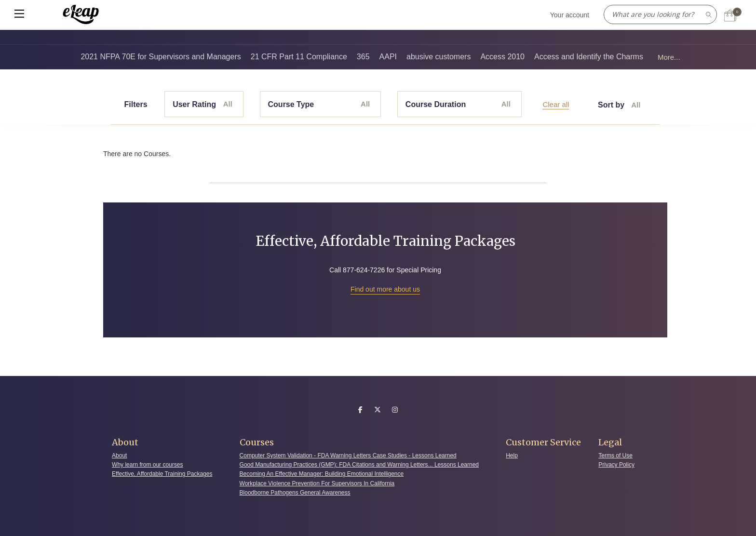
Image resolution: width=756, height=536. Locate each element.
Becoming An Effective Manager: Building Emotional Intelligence (322, 474)
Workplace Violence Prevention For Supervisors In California (317, 483)
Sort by (619, 105)
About (119, 456)
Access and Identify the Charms (589, 57)
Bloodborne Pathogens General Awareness (295, 493)
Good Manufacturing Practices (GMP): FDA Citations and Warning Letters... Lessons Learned (359, 465)
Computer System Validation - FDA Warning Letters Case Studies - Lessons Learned (348, 456)
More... (669, 57)
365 (363, 57)
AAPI (388, 57)
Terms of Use (615, 456)
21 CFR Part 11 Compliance (299, 57)
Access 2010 (502, 57)
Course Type (319, 104)
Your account (570, 15)
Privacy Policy (616, 465)
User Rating (202, 104)
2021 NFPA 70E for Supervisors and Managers (161, 57)
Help (512, 456)
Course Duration (458, 104)
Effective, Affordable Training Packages (162, 474)
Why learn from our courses (147, 465)
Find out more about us (385, 289)
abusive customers (439, 57)
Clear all (556, 104)
